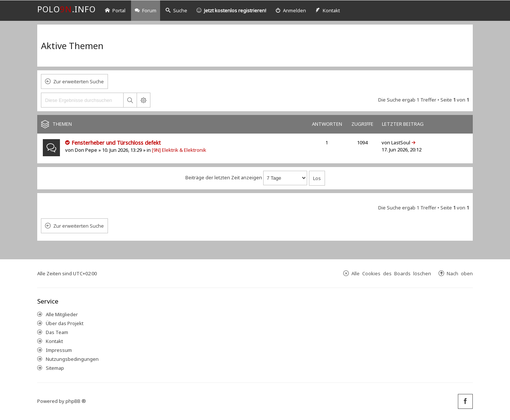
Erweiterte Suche (143, 100)
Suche (176, 10)
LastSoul (401, 142)
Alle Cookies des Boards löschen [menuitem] (391, 273)
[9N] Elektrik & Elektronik (179, 150)
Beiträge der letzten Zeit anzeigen (246, 177)
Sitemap (55, 368)
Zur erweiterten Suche (79, 81)
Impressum (59, 350)
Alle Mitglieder (62, 314)
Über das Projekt (65, 323)
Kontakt (54, 341)
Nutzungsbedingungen (72, 359)
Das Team (57, 332)
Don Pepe (86, 150)
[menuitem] (291, 11)
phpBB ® (76, 401)
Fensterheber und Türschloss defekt (116, 143)
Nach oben (460, 273)
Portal (115, 10)
